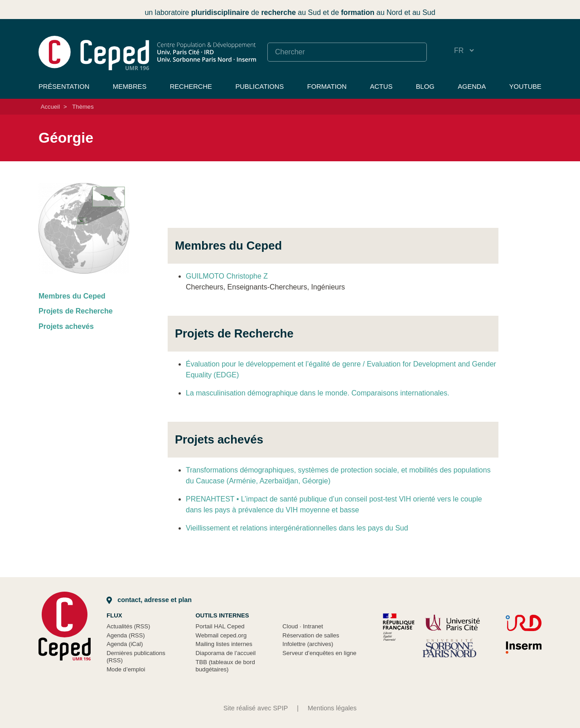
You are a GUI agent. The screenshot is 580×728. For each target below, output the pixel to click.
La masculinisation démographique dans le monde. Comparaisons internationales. (318, 393)
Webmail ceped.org (221, 635)
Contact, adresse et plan (149, 600)
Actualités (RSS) (128, 626)
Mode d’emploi (126, 669)
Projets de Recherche (76, 311)
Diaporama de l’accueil (226, 653)
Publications (259, 87)
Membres (130, 87)
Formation (327, 87)
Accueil (50, 107)
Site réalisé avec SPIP (256, 708)
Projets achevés (66, 326)
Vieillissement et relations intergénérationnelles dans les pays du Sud (297, 528)
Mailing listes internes (224, 644)
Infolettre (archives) (308, 644)
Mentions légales (332, 708)
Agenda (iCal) (125, 644)
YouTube (525, 87)
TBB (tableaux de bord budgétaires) (225, 666)
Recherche (191, 87)
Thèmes (83, 107)
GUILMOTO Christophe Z (227, 276)
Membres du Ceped (72, 296)
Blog (425, 87)
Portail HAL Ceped (220, 626)
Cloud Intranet (303, 626)
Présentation (64, 87)
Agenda (472, 87)
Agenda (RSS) (126, 635)
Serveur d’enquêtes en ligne (319, 653)
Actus (381, 87)
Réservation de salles (311, 635)
